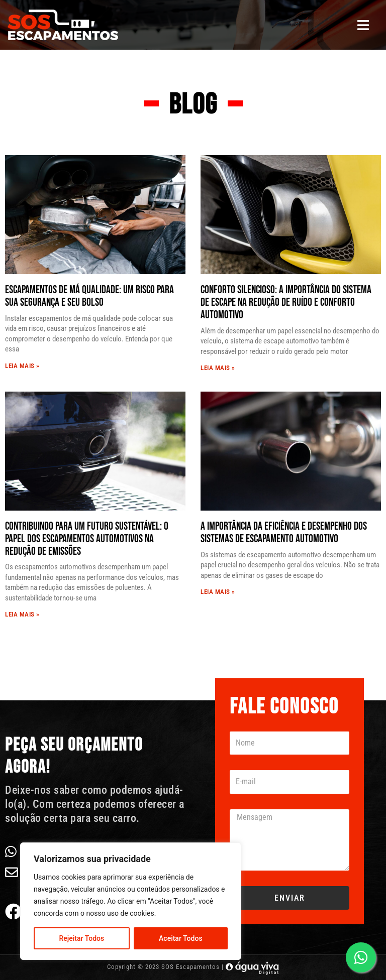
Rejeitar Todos (81, 938)
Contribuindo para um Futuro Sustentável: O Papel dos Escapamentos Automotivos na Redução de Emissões (87, 539)
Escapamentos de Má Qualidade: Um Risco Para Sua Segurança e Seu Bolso (89, 296)
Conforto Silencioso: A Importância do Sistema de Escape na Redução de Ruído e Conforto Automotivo (286, 302)
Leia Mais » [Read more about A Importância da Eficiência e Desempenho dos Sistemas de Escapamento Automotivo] (218, 592)
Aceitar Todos (181, 938)
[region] (131, 901)
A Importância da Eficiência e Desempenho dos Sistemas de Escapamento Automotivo (284, 533)
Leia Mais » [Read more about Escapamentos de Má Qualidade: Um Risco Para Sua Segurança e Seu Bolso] (22, 366)
